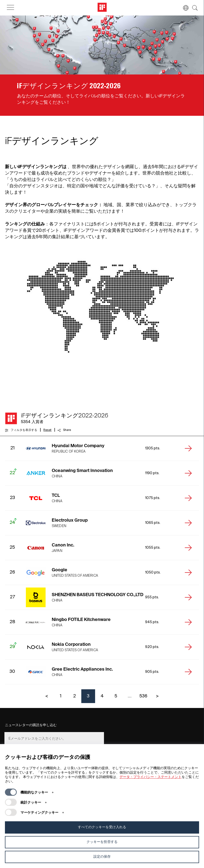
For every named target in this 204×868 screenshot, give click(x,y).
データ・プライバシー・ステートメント (151, 777)
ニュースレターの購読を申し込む (31, 725)
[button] (183, 8)
